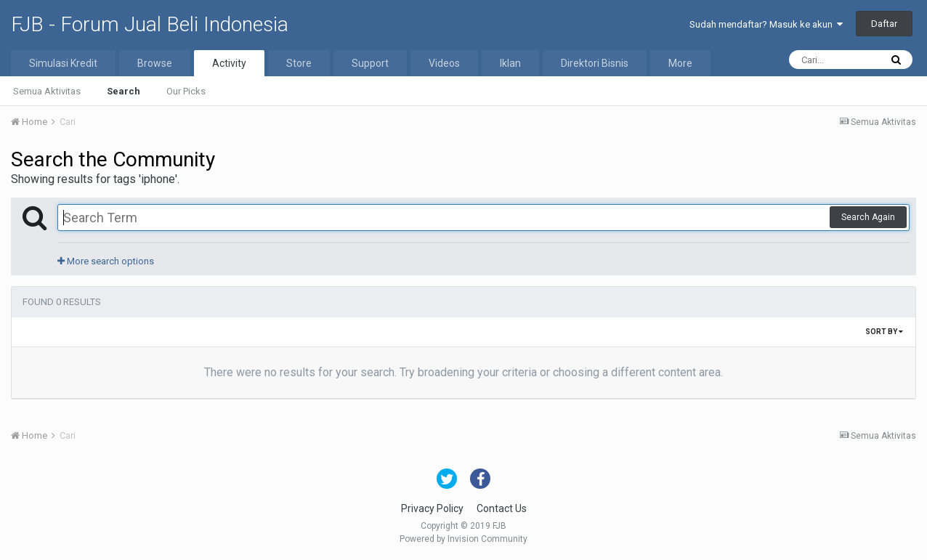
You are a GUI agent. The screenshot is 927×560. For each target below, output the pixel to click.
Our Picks (186, 91)
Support (370, 63)
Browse (155, 63)
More (680, 63)
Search (124, 91)
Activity (229, 63)
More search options (106, 261)
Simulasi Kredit (63, 63)
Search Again (868, 217)
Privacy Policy (432, 508)
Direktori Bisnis (595, 63)
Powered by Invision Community (463, 539)
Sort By (884, 332)
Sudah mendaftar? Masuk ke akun (766, 24)
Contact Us (502, 508)
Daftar (884, 24)
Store (299, 63)
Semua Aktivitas (47, 91)
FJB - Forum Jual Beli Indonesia (150, 24)
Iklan (510, 63)
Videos (444, 63)
